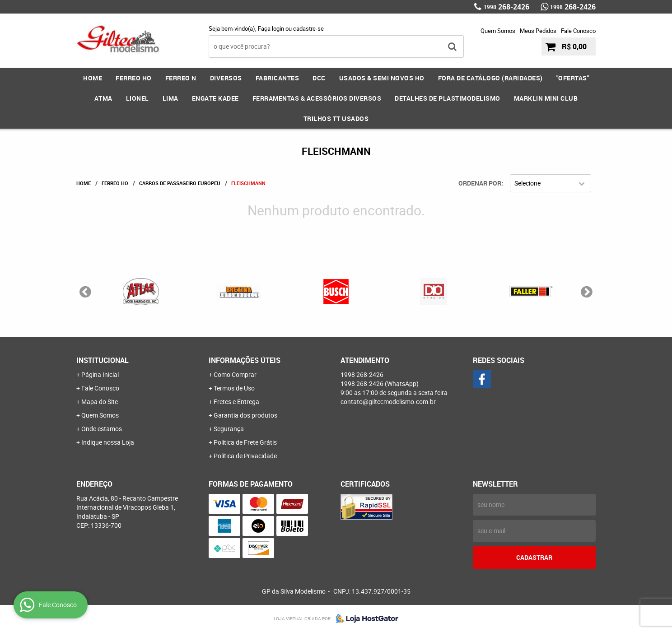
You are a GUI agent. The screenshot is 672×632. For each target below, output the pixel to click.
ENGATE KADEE (215, 98)
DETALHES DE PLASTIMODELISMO (448, 98)
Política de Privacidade (245, 456)
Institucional (103, 360)
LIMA (170, 98)
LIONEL (138, 98)
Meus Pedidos (538, 31)
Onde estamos (102, 429)
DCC (319, 78)
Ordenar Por (480, 183)
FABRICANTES (278, 78)
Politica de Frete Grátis (245, 442)
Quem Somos (498, 31)
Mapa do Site (100, 402)
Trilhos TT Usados (336, 118)
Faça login (271, 28)
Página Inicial (100, 374)
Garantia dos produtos (245, 415)
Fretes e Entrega (236, 402)
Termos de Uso (234, 388)
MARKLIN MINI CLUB (546, 98)
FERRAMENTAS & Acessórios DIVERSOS (317, 98)
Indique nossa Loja (108, 442)
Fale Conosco (578, 31)
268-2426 (506, 7)
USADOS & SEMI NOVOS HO (382, 78)
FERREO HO (134, 78)
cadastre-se (308, 28)
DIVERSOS (226, 78)
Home (93, 78)
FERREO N (181, 78)
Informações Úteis (245, 360)
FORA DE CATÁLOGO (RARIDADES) (490, 78)
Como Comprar (235, 374)
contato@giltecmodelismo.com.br (388, 402)
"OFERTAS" (573, 78)
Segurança (229, 429)
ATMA (103, 98)
